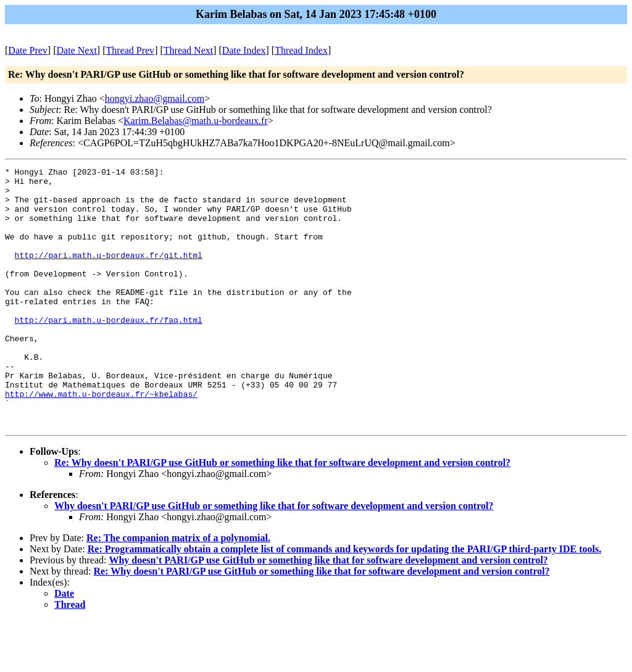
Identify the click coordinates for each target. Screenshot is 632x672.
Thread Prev (130, 50)
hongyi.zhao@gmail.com (155, 98)
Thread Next (188, 50)
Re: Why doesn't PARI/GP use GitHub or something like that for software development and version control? (282, 514)
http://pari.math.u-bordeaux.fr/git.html (109, 273)
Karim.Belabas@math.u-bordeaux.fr (196, 121)
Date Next (77, 50)
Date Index (244, 50)
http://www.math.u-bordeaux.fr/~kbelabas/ (101, 440)
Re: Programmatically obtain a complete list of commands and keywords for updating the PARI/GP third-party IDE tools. (344, 601)
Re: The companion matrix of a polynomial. (178, 590)
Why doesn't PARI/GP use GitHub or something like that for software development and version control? (274, 558)
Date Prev (28, 50)
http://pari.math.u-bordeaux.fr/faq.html (109, 351)
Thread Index (301, 50)
